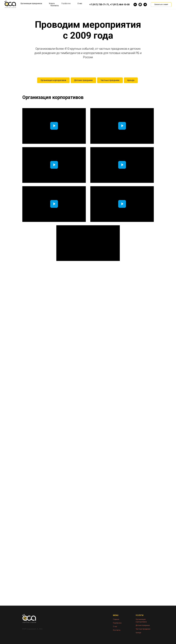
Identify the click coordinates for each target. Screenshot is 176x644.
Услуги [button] (52, 3)
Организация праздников (31, 3)
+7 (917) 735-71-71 (99, 5)
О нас (80, 3)
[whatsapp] (140, 5)
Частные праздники (110, 80)
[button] (161, 5)
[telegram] (145, 5)
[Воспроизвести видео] (54, 126)
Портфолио (66, 3)
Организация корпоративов (53, 80)
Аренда (131, 80)
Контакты (55, 6)
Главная (116, 619)
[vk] (135, 5)
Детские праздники (83, 80)
